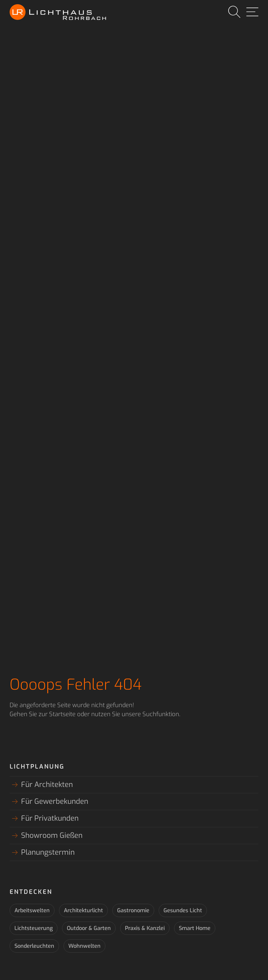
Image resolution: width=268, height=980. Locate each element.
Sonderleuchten (34, 946)
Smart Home (195, 928)
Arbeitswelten (32, 910)
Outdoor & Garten (89, 928)
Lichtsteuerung (34, 928)
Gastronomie (133, 910)
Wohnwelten (84, 946)
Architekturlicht (83, 910)
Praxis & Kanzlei (145, 928)
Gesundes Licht (183, 910)
